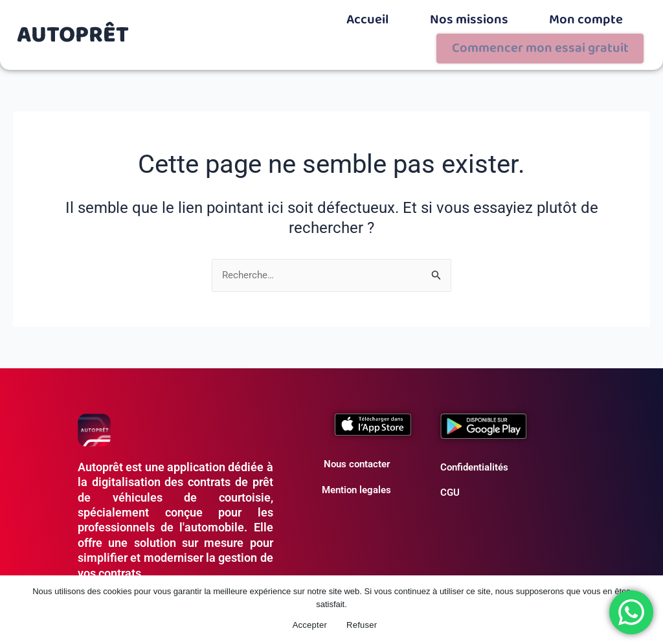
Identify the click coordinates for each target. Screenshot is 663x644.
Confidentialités (474, 433)
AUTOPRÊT (73, 17)
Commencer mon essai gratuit (576, 17)
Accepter (310, 625)
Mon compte (463, 14)
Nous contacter (357, 430)
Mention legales (356, 456)
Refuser (362, 625)
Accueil (290, 14)
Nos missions (372, 14)
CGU (450, 459)
